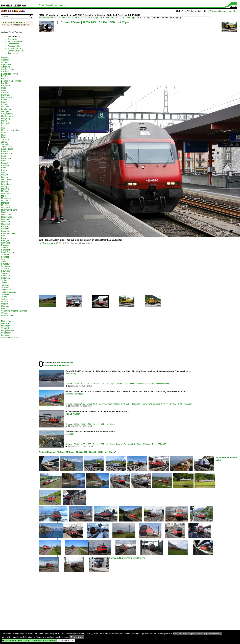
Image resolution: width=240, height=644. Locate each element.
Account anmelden (229, 11)
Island (4, 133)
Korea (4, 161)
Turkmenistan (7, 299)
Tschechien (6, 290)
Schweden (6, 255)
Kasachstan (6, 154)
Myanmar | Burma (9, 210)
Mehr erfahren (77, 637)
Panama (5, 231)
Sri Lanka (5, 276)
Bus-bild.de (12, 39)
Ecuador (5, 100)
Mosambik (6, 208)
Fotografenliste (8, 330)
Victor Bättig (71, 374)
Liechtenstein (7, 179)
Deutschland (7, 97)
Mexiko (4, 196)
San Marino (6, 250)
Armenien (5, 67)
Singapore (6, 266)
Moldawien (6, 198)
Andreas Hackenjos (74, 394)
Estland (5, 104)
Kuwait (4, 170)
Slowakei (5, 269)
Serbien (5, 262)
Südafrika (5, 278)
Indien (4, 121)
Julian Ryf (70, 434)
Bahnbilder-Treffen (9, 74)
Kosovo (5, 163)
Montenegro (7, 205)
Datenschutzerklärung (10, 338)
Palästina (5, 229)
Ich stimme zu (66, 641)
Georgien (5, 111)
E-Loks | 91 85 (96, 18)
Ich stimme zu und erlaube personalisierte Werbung (29, 641)
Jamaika (5, 140)
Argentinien (6, 65)
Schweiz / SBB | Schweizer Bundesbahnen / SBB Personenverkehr (142, 384)
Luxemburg (6, 184)
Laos (3, 172)
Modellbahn (6, 326)
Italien (4, 137)
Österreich (6, 224)
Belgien (5, 76)
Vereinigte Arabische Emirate (14, 311)
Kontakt (50, 5)
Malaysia (5, 189)
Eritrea (4, 102)
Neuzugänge (7, 321)
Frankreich (6, 109)
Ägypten (5, 57)
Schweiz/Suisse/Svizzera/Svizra (127, 558)
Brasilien (5, 83)
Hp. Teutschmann (47, 243)
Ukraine (5, 301)
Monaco (5, 201)
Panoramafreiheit (9, 233)
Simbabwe (6, 264)
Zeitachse (6, 335)
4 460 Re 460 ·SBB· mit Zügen (120, 18)
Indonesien (6, 123)
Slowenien (6, 271)
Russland (5, 245)
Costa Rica (6, 93)
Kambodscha (7, 149)
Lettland (5, 175)
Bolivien (5, 79)
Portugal (5, 240)
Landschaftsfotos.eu (16, 51)
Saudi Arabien (7, 252)
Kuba (4, 168)
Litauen (4, 182)
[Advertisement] (121, 56)
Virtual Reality (7, 328)
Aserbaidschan (8, 69)
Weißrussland (7, 316)
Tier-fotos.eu (13, 53)
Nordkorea (6, 219)
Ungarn (4, 304)
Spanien (5, 273)
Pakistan (5, 226)
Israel (4, 135)
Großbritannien (8, 116)
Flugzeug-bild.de (15, 46)
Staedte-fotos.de (14, 48)
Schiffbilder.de (14, 44)
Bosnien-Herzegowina (11, 81)
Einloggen (214, 11)
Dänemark (6, 95)
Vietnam (5, 313)
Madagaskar (7, 187)
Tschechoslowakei (9, 292)
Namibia (5, 212)
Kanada (5, 151)
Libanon (5, 177)
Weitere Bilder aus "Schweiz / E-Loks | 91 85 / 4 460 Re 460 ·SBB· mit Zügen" (77, 452)
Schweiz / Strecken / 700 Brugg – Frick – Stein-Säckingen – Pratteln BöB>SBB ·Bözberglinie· (104, 404)
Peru (3, 236)
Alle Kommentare (65, 362)
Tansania (5, 285)
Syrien (4, 280)
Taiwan (4, 283)
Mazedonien (7, 194)
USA (3, 309)
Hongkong (6, 118)
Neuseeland (7, 215)
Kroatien (5, 165)
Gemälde (5, 323)
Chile (3, 88)
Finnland (5, 107)
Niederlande (7, 217)
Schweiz (83, 18)
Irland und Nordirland (11, 130)
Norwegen (6, 222)
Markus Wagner (73, 414)
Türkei (4, 297)
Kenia (4, 156)
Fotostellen (6, 333)
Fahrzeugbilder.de (15, 41)
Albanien (5, 60)
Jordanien (6, 144)
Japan (4, 142)
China (4, 90)
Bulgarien (5, 86)
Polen (4, 238)
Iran (3, 128)
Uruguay (5, 306)
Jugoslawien (7, 147)
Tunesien (5, 294)
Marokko (5, 191)
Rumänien (6, 243)
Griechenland (7, 114)
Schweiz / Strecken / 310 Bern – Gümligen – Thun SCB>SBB (141, 444)
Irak (3, 126)
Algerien (5, 62)
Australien (6, 72)
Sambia (5, 248)
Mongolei (5, 203)
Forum (42, 5)
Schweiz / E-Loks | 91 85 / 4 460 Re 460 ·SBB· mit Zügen (95, 22)
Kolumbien (6, 158)
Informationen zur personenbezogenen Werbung (197, 634)
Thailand (5, 287)
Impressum (59, 5)
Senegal (5, 259)
